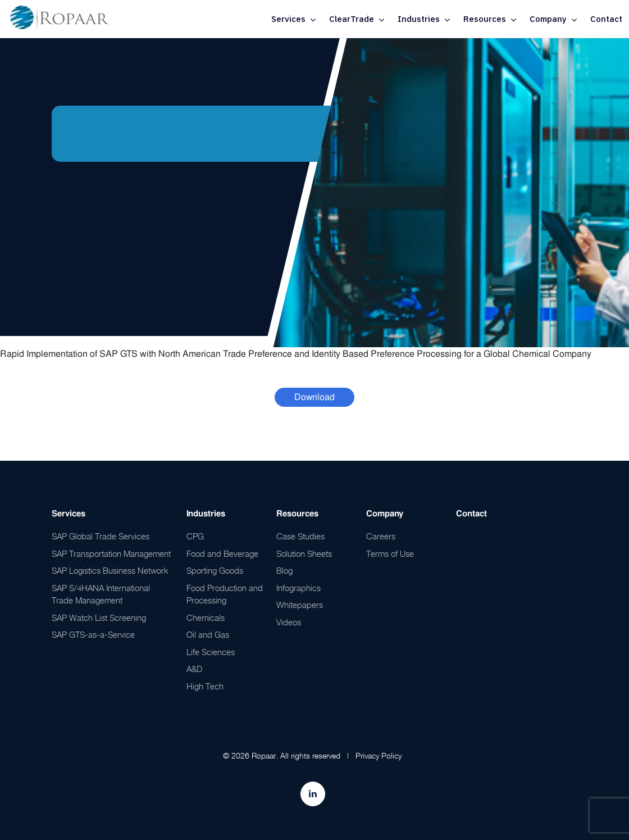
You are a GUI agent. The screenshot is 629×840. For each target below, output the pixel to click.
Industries (419, 19)
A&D (194, 669)
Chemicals (206, 617)
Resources (485, 19)
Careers (381, 536)
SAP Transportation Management (111, 553)
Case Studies (300, 536)
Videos (289, 622)
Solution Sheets (304, 553)
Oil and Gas (208, 634)
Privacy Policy (379, 755)
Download (314, 397)
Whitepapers (300, 605)
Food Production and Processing (225, 594)
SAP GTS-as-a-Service (93, 634)
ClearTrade (352, 19)
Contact (606, 19)
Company (548, 19)
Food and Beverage (222, 553)
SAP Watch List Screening (99, 617)
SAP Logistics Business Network (110, 570)
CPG (195, 536)
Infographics (298, 588)
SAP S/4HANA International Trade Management (101, 594)
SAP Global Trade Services (101, 536)
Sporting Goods (215, 570)
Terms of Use (390, 553)
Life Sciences (211, 652)
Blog (284, 570)
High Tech (205, 686)
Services (288, 19)
